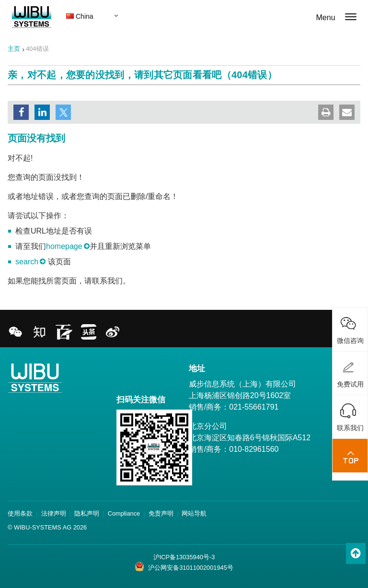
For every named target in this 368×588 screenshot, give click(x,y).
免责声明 (161, 513)
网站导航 (194, 513)
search (27, 262)
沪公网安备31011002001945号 (184, 566)
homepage (64, 246)
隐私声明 (87, 513)
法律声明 (54, 513)
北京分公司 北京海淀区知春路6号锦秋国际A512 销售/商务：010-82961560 (250, 438)
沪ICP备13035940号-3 (184, 557)
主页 (14, 49)
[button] (21, 112)
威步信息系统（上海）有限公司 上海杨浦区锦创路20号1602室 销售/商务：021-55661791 (242, 395)
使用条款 (20, 513)
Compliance (124, 513)
